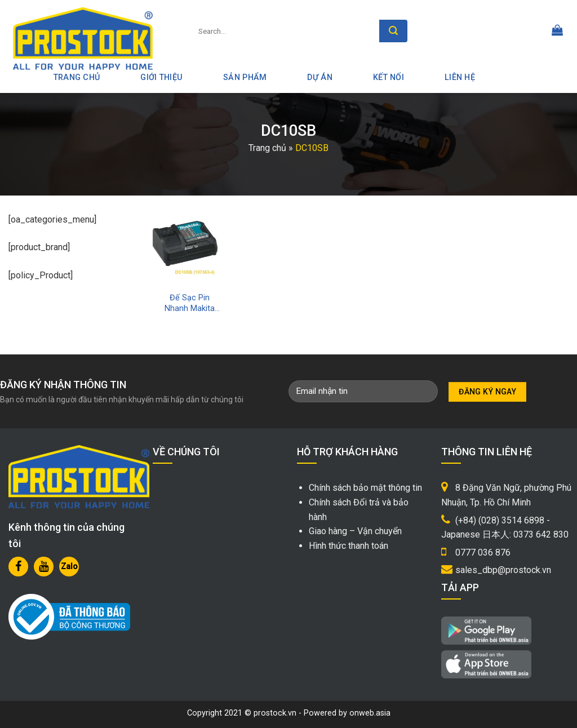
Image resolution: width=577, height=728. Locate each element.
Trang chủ (267, 148)
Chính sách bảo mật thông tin (365, 488)
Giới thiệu (161, 77)
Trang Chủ (77, 77)
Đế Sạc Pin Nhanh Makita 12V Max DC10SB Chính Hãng (190, 303)
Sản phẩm (245, 77)
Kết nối (389, 77)
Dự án (319, 77)
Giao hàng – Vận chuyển (355, 531)
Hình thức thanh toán (349, 546)
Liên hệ (460, 77)
